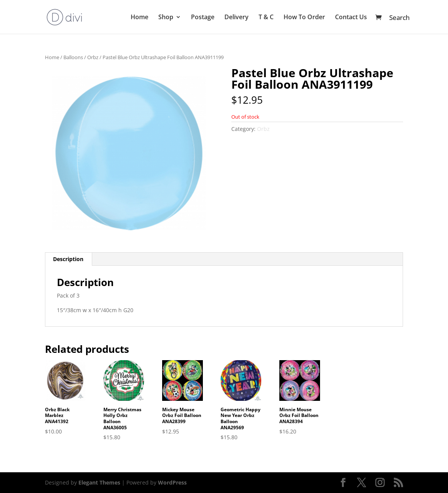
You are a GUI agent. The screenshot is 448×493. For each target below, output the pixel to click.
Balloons (73, 57)
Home (139, 18)
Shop (166, 18)
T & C (266, 18)
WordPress (172, 482)
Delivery (236, 18)
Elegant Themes (99, 482)
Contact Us (351, 18)
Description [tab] (68, 259)
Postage (203, 18)
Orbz (93, 57)
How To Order (304, 18)
